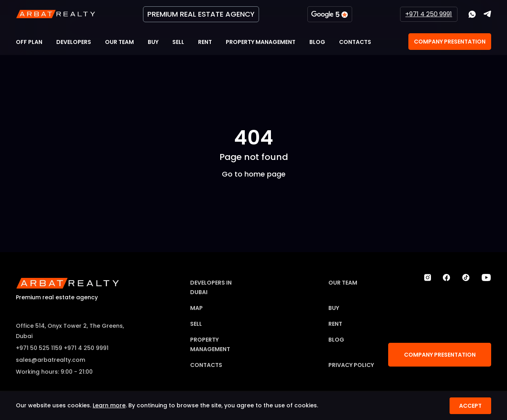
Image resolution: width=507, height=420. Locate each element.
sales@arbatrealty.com (51, 360)
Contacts (355, 42)
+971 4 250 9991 (429, 14)
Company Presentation (450, 42)
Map (196, 308)
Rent (205, 42)
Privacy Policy (351, 365)
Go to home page (254, 174)
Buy (153, 42)
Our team (119, 42)
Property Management (261, 42)
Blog (317, 42)
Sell (178, 42)
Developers (74, 42)
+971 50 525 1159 (39, 348)
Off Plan (29, 42)
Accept (470, 406)
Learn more (109, 405)
